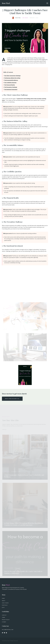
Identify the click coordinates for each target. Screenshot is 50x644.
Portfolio (5, 605)
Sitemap (4, 622)
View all (5, 430)
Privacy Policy (6, 620)
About (4, 601)
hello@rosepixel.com (8, 630)
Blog (3, 607)
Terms (4, 617)
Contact (4, 615)
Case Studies (5, 603)
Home (3, 598)
